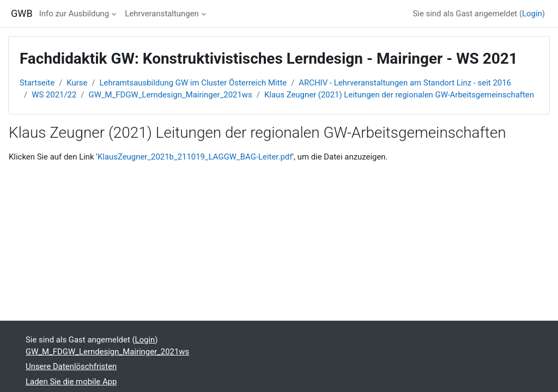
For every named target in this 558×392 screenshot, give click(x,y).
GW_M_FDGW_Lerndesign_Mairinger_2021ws (171, 95)
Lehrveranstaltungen (162, 14)
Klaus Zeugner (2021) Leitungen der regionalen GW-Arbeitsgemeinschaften (399, 95)
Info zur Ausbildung (74, 14)
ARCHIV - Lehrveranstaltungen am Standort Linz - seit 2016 (405, 83)
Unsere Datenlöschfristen (71, 366)
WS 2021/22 (54, 95)
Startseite (37, 83)
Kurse (77, 83)
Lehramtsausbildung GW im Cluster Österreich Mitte (193, 83)
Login (532, 14)
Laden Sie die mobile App (71, 382)
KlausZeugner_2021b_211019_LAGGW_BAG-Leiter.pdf (195, 157)
